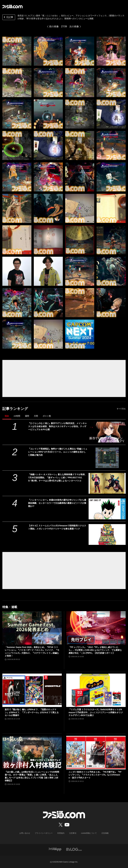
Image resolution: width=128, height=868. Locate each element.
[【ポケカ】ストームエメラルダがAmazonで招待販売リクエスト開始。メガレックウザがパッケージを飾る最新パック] (107, 534)
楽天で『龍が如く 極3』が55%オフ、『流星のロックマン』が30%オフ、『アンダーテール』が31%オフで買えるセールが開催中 (32, 712)
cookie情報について (89, 833)
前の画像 (54, 26)
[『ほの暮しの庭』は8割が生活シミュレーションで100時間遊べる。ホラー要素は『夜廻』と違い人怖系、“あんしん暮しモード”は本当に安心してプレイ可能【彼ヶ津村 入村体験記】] (32, 753)
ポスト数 (47, 416)
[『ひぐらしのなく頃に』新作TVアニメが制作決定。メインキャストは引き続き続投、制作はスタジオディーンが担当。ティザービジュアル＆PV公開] (107, 432)
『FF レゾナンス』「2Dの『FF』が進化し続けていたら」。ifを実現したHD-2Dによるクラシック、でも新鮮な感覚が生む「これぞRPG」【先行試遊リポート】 (95, 650)
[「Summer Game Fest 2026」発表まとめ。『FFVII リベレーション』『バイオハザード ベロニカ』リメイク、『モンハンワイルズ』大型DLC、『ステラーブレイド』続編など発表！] (32, 628)
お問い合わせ (25, 833)
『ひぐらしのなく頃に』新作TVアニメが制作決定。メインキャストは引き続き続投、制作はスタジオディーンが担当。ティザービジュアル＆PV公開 (57, 426)
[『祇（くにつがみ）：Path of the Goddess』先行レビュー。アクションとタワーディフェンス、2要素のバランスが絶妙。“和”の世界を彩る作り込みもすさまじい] (17, 51)
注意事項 (73, 833)
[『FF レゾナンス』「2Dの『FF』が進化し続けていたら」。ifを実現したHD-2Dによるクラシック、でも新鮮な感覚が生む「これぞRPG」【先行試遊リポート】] (96, 628)
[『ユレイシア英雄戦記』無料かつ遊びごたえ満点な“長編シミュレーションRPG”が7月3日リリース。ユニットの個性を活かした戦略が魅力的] (107, 458)
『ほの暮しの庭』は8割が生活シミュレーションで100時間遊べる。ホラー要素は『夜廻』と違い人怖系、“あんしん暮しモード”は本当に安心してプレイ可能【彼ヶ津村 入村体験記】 (32, 776)
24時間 (17, 416)
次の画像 (74, 26)
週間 (27, 416)
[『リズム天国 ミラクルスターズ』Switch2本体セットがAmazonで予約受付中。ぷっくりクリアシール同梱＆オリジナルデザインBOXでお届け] (96, 690)
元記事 (8, 17)
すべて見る (121, 409)
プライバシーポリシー (44, 833)
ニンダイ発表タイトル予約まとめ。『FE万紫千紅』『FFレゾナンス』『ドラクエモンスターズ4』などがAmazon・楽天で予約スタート (95, 775)
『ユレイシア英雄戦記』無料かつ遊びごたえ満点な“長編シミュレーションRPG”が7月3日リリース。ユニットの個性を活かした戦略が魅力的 (58, 452)
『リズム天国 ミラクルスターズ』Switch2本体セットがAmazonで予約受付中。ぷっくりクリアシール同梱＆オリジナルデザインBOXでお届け (96, 712)
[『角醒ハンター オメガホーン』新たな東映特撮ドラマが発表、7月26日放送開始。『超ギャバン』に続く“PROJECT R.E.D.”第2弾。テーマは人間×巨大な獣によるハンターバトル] (107, 483)
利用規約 (61, 833)
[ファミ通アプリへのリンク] (55, 849)
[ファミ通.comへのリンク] (12, 7)
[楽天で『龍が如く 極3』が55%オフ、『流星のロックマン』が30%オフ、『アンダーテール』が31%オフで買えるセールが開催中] (32, 690)
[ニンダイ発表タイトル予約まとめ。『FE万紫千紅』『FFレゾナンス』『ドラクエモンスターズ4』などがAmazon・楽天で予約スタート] (96, 753)
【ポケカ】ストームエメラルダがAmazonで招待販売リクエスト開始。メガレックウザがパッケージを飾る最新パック (57, 527)
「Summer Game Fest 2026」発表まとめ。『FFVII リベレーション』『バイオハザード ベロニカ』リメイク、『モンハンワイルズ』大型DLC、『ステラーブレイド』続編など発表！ (32, 652)
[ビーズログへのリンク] (74, 849)
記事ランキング (15, 409)
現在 (7, 416)
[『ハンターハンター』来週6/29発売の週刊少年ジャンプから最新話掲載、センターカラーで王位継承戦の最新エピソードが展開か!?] (107, 509)
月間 (36, 416)
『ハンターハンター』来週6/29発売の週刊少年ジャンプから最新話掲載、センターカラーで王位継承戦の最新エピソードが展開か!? (57, 503)
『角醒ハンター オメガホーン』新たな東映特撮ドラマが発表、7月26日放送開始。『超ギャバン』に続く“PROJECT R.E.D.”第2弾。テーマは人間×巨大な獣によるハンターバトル (57, 478)
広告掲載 (105, 833)
